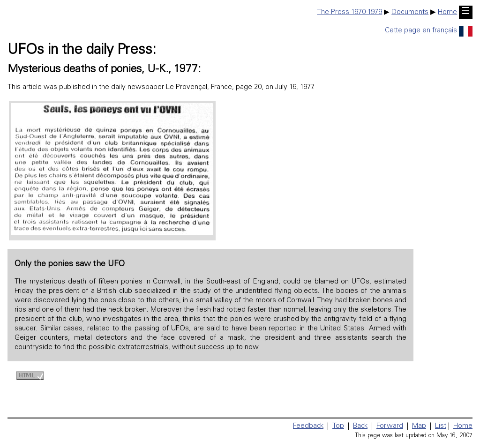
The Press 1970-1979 (349, 12)
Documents (410, 12)
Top (338, 426)
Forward (390, 426)
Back (360, 426)
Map (419, 426)
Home (447, 12)
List (441, 426)
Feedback (308, 426)
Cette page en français (429, 31)
